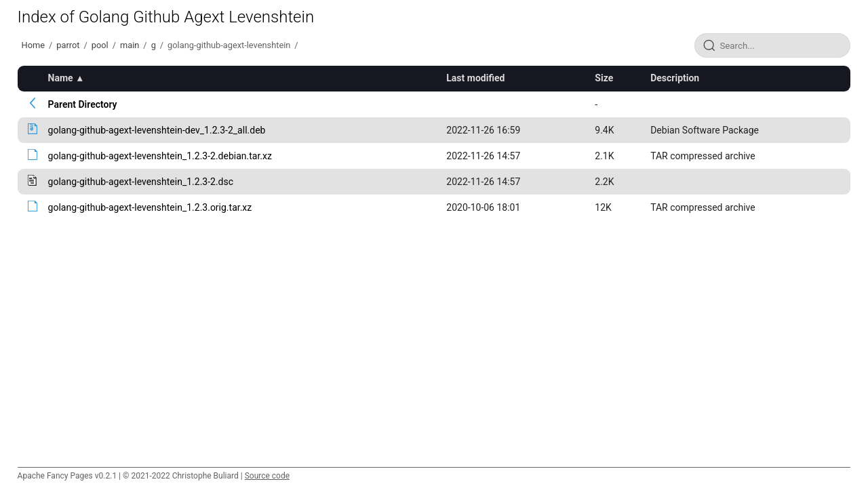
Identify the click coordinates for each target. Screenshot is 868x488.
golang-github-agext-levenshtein (229, 45)
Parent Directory (83, 104)
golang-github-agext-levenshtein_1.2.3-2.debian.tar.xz (160, 156)
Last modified (475, 78)
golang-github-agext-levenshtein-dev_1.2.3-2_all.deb (157, 130)
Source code (267, 476)
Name (61, 78)
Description (675, 78)
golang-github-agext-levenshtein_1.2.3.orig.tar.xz (150, 207)
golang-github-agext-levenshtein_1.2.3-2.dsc (141, 182)
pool (100, 45)
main (130, 45)
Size (604, 78)
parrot (68, 45)
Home (33, 45)
